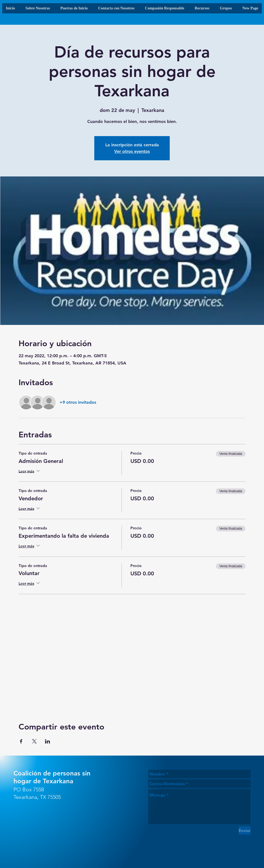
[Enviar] (245, 830)
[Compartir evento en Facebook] (21, 741)
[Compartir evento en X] (34, 741)
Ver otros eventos (132, 151)
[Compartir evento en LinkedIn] (48, 741)
